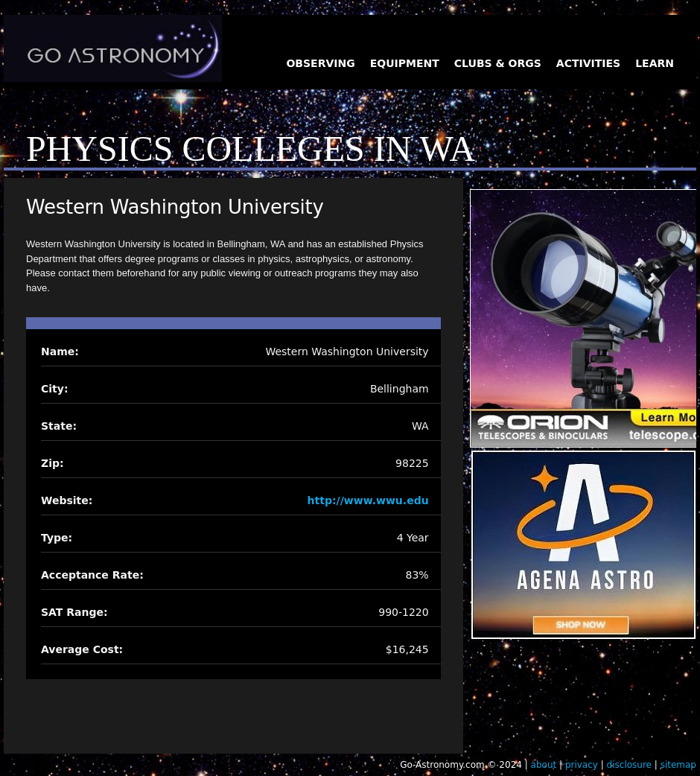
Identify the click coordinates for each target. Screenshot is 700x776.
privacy (582, 765)
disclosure (629, 765)
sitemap (678, 765)
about (544, 765)
